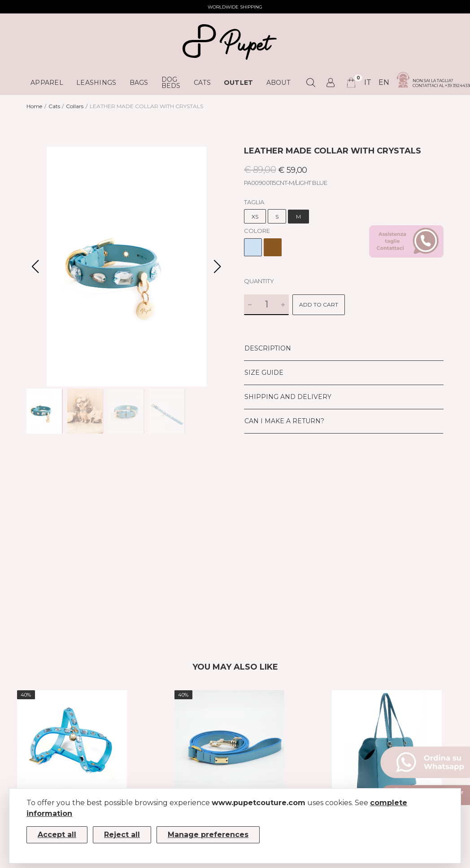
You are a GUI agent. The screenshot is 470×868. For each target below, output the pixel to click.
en (384, 82)
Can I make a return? (284, 421)
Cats (54, 106)
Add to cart (319, 305)
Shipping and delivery (288, 397)
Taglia (254, 202)
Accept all (57, 835)
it (368, 82)
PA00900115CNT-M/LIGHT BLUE (285, 183)
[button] (218, 267)
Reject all (122, 835)
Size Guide (264, 373)
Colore (257, 231)
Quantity (259, 281)
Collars (75, 106)
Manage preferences (208, 835)
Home (34, 106)
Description (268, 348)
